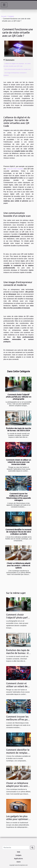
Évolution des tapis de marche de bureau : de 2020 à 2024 (19, 429)
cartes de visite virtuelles (15, 169)
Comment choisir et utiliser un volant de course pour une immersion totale (18, 462)
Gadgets (11, 16)
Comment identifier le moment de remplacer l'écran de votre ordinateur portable (18, 532)
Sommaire (10, 60)
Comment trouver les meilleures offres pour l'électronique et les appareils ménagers (18, 497)
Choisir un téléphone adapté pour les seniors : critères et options (19, 565)
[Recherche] (16, 848)
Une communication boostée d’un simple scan (18, 69)
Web (19, 852)
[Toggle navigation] (4, 5)
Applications (18, 859)
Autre (19, 862)
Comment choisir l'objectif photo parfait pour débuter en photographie (19, 397)
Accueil (4, 16)
